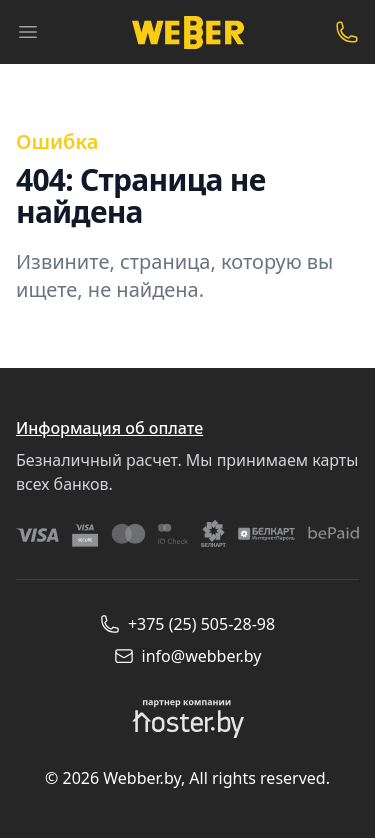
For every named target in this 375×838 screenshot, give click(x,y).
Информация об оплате (109, 428)
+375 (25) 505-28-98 (187, 624)
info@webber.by (188, 656)
